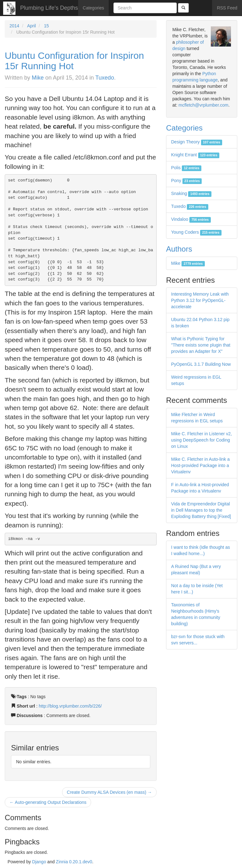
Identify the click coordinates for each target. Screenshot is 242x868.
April (32, 26)
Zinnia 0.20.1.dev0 (74, 862)
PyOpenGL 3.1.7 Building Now (201, 364)
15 (47, 26)
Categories (94, 8)
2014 (14, 26)
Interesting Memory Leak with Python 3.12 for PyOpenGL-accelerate (200, 300)
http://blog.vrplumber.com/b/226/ (70, 706)
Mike (38, 78)
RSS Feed (227, 8)
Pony (186, 181)
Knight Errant (195, 155)
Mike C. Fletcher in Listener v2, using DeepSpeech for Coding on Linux (202, 440)
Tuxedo (105, 78)
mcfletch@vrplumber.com (203, 105)
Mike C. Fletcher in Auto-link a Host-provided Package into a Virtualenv (200, 465)
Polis (186, 168)
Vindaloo (191, 219)
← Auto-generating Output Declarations (48, 802)
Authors (179, 249)
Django (39, 862)
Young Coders (196, 232)
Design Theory (197, 142)
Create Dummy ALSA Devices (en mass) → (109, 792)
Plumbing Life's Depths (49, 8)
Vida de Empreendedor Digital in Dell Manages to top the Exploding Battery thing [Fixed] (201, 510)
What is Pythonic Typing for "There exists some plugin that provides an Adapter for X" (201, 345)
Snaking (191, 193)
